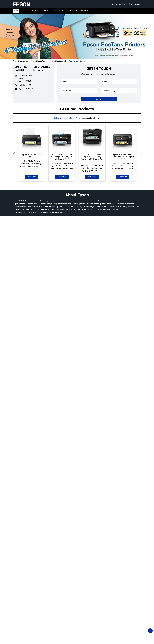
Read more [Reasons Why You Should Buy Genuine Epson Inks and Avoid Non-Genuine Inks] (101, 438)
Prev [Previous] (14, 153)
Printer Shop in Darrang (69, 626)
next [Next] (140, 153)
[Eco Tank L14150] (62, 138)
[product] (119, 91)
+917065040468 (25, 85)
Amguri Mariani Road (106, 229)
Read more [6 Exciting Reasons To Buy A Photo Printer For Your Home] (132, 438)
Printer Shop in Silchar (45, 636)
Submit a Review (22, 234)
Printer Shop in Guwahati (69, 629)
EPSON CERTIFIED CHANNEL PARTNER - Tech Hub (97, 597)
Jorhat (27, 335)
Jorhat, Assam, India (20, 377)
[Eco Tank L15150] (92, 138)
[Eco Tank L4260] (123, 138)
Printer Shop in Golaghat (46, 629)
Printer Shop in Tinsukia (67, 636)
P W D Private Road (87, 229)
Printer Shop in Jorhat (114, 629)
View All (37, 261)
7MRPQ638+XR (18, 375)
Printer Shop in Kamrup (22, 633)
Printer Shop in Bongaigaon (46, 626)
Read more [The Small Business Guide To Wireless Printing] (69, 438)
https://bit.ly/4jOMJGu (23, 540)
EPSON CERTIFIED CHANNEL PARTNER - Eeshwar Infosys (57, 597)
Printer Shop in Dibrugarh (23, 629)
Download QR (47, 294)
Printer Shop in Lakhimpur (69, 633)
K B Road (122, 229)
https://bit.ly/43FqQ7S (67, 564)
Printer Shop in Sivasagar (23, 636)
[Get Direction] (30, 376)
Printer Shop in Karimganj (45, 633)
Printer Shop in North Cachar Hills (117, 633)
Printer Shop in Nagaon (92, 633)
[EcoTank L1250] (31, 138)
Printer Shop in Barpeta (22, 626)
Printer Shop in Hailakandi (92, 629)
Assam (27, 331)
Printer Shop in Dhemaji (91, 626)
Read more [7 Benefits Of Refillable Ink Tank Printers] (38, 438)
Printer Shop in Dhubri (112, 626)
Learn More (31, 177)
